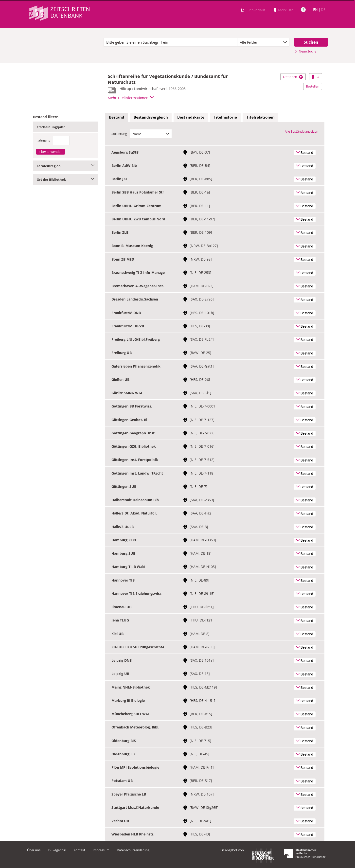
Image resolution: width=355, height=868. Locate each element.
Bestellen (313, 86)
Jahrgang (44, 140)
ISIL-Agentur (57, 850)
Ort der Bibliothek (65, 179)
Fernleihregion (65, 166)
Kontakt (79, 850)
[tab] (117, 117)
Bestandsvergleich (151, 117)
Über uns (34, 850)
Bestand (117, 117)
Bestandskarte (191, 117)
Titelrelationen (260, 117)
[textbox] (170, 42)
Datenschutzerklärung (133, 850)
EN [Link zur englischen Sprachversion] (315, 9)
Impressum (101, 850)
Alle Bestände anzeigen (302, 131)
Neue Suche (305, 51)
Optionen (293, 77)
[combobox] (263, 42)
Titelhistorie (225, 117)
